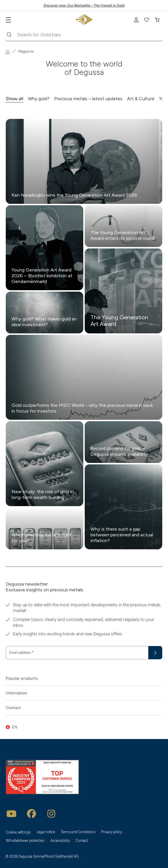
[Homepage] (8, 52)
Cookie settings (18, 832)
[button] (84, 727)
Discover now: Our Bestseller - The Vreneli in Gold (84, 5)
